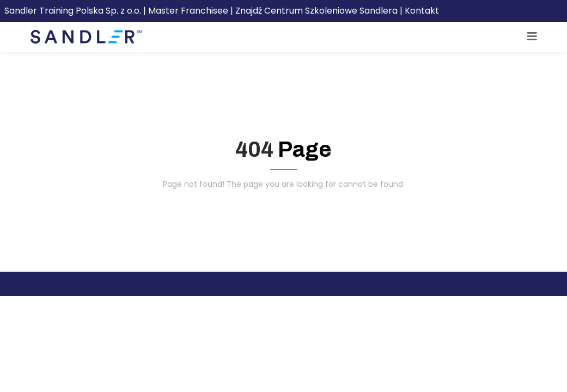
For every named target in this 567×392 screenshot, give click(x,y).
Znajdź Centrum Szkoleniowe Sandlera (316, 11)
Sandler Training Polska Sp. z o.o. (74, 11)
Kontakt (422, 11)
